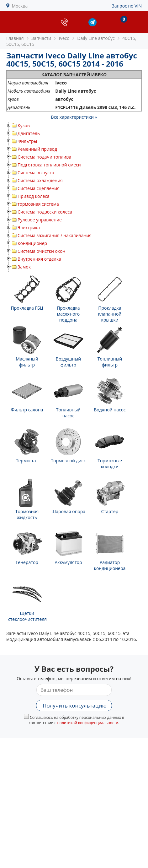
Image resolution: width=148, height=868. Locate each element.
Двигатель (29, 133)
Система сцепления (39, 188)
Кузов (24, 125)
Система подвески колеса (45, 212)
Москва (20, 6)
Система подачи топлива (44, 157)
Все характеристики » (74, 117)
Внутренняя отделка (39, 259)
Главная (15, 38)
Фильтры (27, 141)
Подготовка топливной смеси (49, 165)
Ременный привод (37, 149)
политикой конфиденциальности (88, 723)
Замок (24, 267)
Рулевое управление (40, 220)
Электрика (29, 228)
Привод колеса (34, 196)
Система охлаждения (40, 180)
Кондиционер (32, 243)
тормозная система (38, 204)
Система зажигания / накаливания (55, 235)
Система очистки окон (41, 251)
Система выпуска (36, 173)
